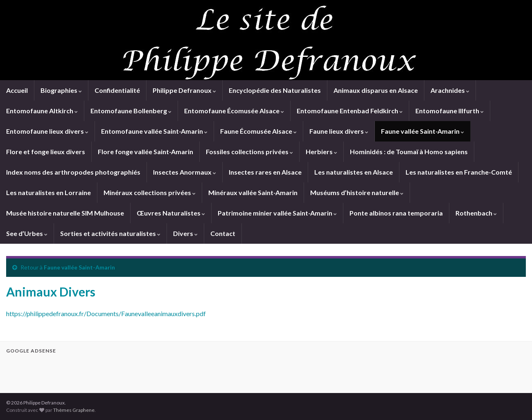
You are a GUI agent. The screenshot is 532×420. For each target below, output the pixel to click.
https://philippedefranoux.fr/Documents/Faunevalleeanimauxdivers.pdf (106, 313)
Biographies (61, 90)
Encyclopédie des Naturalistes (275, 90)
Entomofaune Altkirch (42, 111)
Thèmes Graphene (74, 410)
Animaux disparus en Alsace (376, 90)
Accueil (17, 90)
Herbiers (321, 152)
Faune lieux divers (339, 131)
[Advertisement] (102, 372)
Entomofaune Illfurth (450, 111)
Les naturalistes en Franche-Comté (459, 172)
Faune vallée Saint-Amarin (423, 131)
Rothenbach (476, 213)
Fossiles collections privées (249, 152)
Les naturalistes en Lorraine (48, 192)
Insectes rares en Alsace (265, 172)
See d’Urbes (27, 233)
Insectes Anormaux (185, 172)
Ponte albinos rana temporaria (396, 213)
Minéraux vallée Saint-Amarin (253, 192)
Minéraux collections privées (150, 192)
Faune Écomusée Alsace (258, 131)
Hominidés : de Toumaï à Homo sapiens (409, 152)
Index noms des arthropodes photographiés (73, 172)
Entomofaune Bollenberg (131, 111)
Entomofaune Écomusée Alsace (234, 111)
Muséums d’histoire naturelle (357, 192)
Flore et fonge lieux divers (46, 152)
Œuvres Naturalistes (171, 213)
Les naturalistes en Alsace (354, 172)
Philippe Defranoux (184, 90)
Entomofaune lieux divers (47, 131)
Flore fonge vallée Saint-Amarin (145, 152)
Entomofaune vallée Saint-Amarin (154, 131)
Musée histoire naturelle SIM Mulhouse (65, 213)
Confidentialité (117, 90)
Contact (223, 233)
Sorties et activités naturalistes (110, 233)
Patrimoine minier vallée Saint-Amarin (277, 213)
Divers (185, 233)
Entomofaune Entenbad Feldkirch (350, 111)
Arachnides (450, 90)
